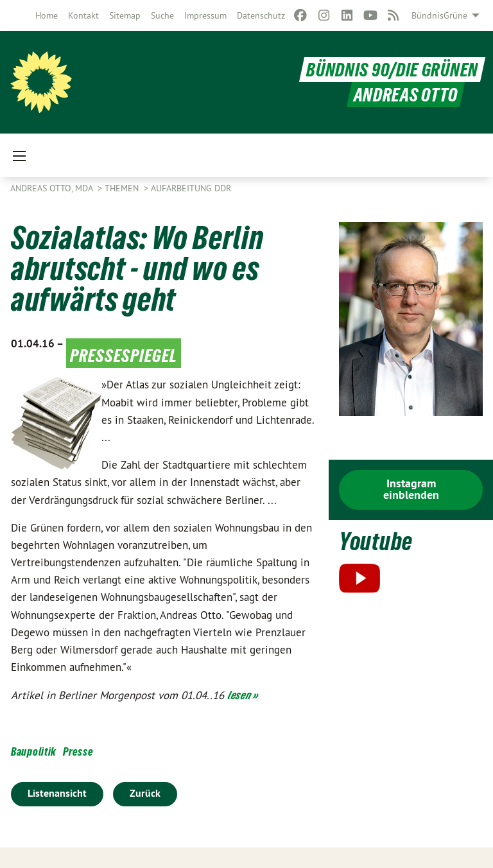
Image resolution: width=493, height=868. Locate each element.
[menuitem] (47, 15)
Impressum (205, 15)
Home (47, 15)
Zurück (145, 793)
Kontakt (83, 15)
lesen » (243, 695)
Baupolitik (34, 751)
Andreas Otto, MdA (53, 188)
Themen (123, 188)
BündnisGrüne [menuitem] (439, 15)
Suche (162, 15)
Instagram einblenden (411, 489)
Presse (78, 751)
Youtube (376, 542)
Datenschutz (261, 15)
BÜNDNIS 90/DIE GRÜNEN (392, 70)
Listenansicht (57, 793)
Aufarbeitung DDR (191, 188)
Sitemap (125, 15)
